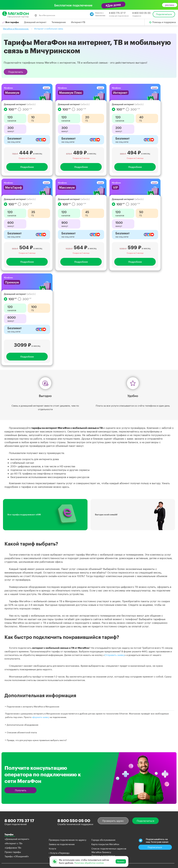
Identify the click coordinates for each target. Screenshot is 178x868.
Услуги (52, 849)
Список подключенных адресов (109, 849)
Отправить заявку (115, 655)
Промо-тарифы (13, 852)
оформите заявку (40, 717)
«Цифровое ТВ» (13, 848)
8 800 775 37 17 (117, 13)
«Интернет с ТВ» (14, 843)
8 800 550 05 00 (141, 13)
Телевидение (59, 22)
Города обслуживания (103, 840)
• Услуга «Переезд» (59, 853)
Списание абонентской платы (21, 732)
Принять (121, 861)
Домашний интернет (35, 22)
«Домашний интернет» (17, 839)
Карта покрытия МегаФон (105, 844)
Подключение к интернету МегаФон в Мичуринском (32, 707)
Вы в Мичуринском (45, 16)
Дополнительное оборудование (21, 725)
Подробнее (27, 167)
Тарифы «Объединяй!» (17, 856)
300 (25, 109)
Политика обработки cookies (89, 863)
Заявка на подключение (62, 844)
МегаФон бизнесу (101, 852)
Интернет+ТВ (78, 22)
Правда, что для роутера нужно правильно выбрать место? (36, 740)
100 (10, 109)
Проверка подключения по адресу (68, 840)
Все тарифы (11, 22)
